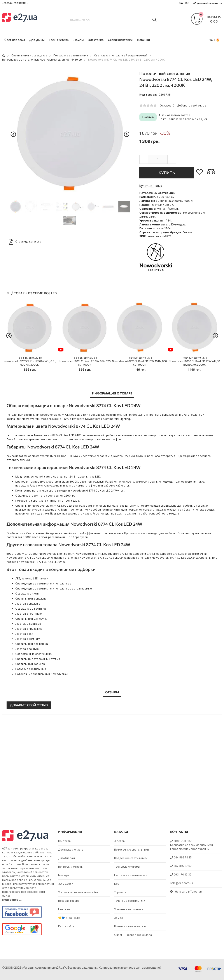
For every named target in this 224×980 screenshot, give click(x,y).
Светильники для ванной (32, 644)
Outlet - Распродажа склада (133, 935)
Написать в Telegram (186, 892)
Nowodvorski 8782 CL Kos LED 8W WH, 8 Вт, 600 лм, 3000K (30, 361)
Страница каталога (25, 242)
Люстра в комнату (28, 639)
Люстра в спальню (28, 604)
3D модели (66, 884)
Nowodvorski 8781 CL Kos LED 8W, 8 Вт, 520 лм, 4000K (85, 361)
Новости (64, 909)
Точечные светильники (130, 901)
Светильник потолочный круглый (38, 659)
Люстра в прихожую (29, 629)
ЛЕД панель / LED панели (32, 578)
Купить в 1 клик (151, 186)
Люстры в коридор (28, 624)
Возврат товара (69, 901)
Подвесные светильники (131, 858)
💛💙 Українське (69, 918)
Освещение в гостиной (31, 609)
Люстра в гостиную (29, 614)
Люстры (120, 841)
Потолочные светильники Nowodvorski (42, 674)
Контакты (65, 841)
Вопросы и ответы (71, 867)
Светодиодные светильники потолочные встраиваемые (54, 589)
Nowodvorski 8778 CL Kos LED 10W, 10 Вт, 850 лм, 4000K (139, 361)
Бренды (64, 875)
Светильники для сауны (31, 619)
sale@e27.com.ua (182, 883)
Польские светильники (31, 669)
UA (181, 3)
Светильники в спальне (31, 599)
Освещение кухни (27, 594)
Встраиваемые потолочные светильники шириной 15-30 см (42, 60)
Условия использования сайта (78, 892)
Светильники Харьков (30, 664)
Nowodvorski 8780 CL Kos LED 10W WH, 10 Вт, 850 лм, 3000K (194, 361)
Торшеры (120, 892)
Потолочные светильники (71, 55)
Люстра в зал (24, 634)
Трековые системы (127, 867)
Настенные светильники (131, 875)
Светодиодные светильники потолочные (43, 583)
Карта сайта (66, 926)
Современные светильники (34, 654)
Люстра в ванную (27, 649)
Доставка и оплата (71, 850)
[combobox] (112, 20)
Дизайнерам (66, 858)
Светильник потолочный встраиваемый (121, 55)
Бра (117, 884)
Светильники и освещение (29, 55)
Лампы (119, 918)
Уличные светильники (129, 909)
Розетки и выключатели (130, 926)
